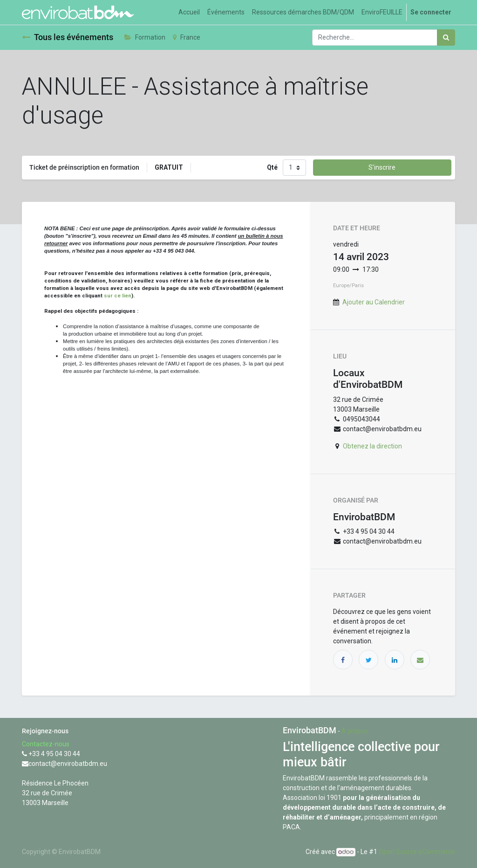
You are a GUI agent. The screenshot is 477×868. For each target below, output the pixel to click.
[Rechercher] (446, 38)
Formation (145, 37)
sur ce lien (118, 296)
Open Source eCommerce (417, 852)
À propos (355, 731)
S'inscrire (382, 167)
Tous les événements (68, 37)
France (187, 37)
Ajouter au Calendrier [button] (374, 302)
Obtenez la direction (372, 446)
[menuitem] (189, 12)
